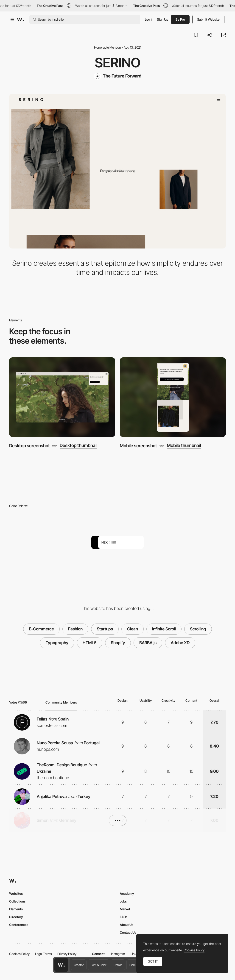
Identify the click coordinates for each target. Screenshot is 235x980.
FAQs (124, 917)
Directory (16, 917)
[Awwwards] (20, 19)
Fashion (75, 629)
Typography (57, 643)
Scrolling (198, 629)
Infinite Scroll (164, 629)
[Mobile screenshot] (173, 397)
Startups (105, 629)
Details (118, 965)
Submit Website (208, 19)
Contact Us (128, 932)
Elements (135, 965)
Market (125, 909)
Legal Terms (43, 954)
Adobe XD (180, 643)
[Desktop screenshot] (62, 397)
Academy (127, 893)
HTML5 (90, 643)
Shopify (118, 643)
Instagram (118, 954)
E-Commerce (41, 629)
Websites (16, 893)
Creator (79, 965)
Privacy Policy (67, 954)
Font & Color (99, 965)
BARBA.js (148, 643)
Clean (133, 629)
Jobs (123, 901)
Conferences (19, 925)
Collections (17, 901)
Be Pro (180, 19)
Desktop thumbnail (78, 446)
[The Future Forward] (118, 76)
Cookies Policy (19, 954)
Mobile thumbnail (184, 446)
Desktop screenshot (29, 446)
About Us (127, 925)
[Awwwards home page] (61, 965)
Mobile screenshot (138, 446)
